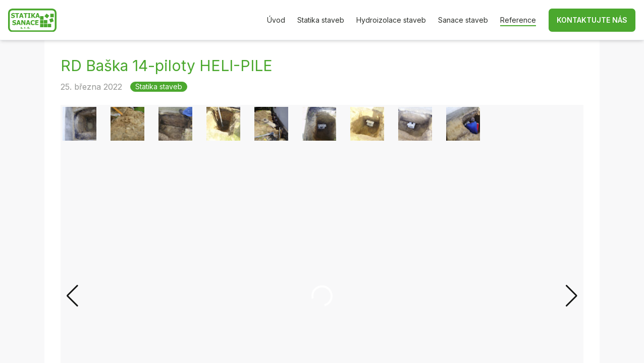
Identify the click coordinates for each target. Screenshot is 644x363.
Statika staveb (321, 20)
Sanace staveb (463, 20)
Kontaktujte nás (592, 20)
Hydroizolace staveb (391, 20)
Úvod (276, 20)
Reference (518, 20)
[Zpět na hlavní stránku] (32, 20)
